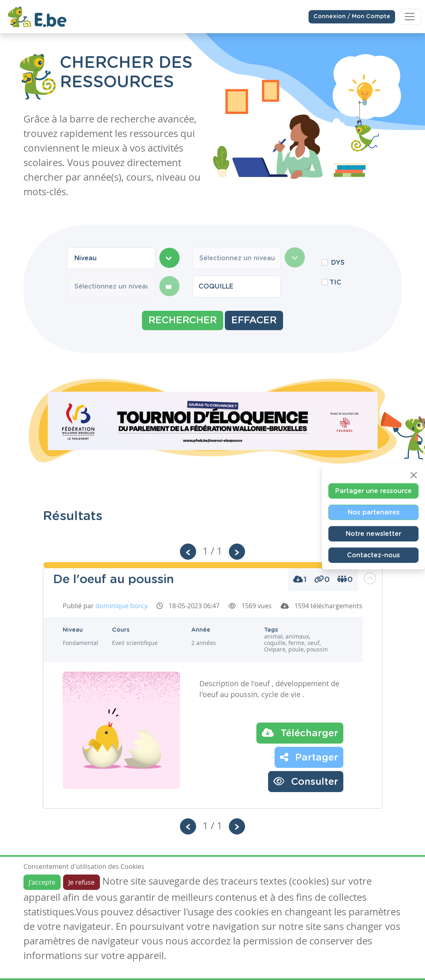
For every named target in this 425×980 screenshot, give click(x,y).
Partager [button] (309, 757)
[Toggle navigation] (410, 16)
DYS (338, 263)
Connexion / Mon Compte (352, 16)
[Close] (414, 475)
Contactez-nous (373, 555)
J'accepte (42, 882)
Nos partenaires (374, 512)
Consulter (306, 781)
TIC (335, 282)
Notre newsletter (373, 533)
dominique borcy (122, 606)
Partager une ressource (373, 491)
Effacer (254, 320)
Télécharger (300, 733)
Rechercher (183, 320)
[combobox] (111, 258)
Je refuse (81, 882)
